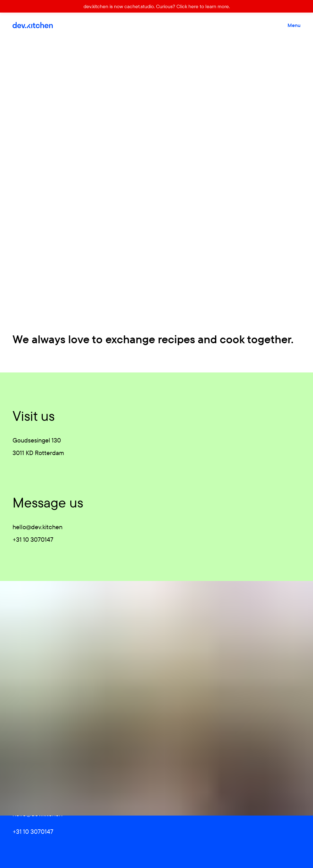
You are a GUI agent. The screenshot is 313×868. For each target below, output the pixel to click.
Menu (294, 25)
